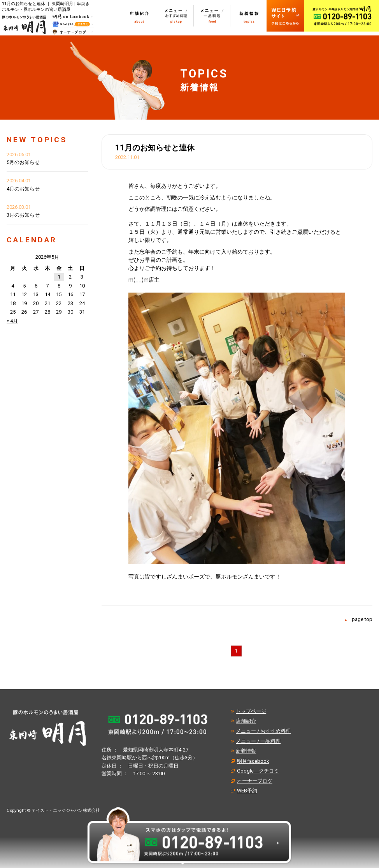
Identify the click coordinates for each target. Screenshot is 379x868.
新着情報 (246, 751)
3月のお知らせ (23, 215)
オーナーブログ (255, 781)
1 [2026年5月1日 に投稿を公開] (59, 277)
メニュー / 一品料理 (258, 741)
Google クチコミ (258, 771)
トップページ (251, 711)
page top (362, 619)
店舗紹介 (246, 721)
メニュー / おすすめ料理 (263, 731)
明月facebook (253, 761)
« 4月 (12, 321)
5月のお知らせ (23, 162)
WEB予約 (247, 791)
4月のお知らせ (23, 189)
